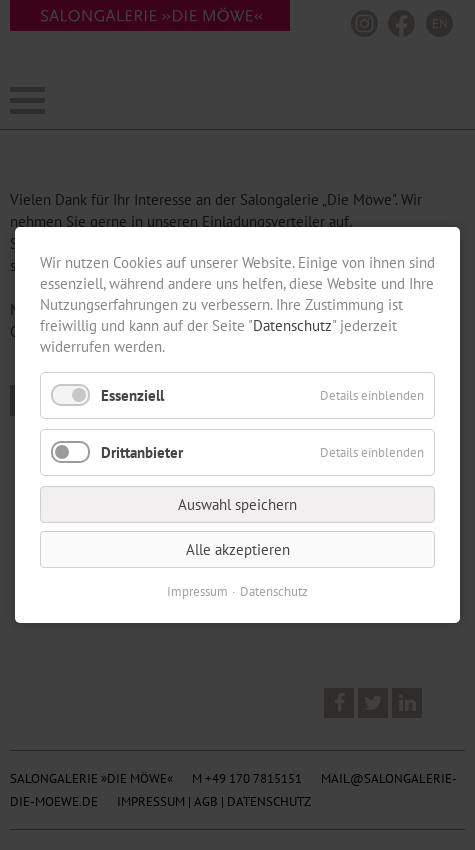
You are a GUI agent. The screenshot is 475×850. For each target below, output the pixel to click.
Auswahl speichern (237, 504)
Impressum (197, 591)
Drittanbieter (142, 452)
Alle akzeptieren (238, 549)
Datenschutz (292, 325)
